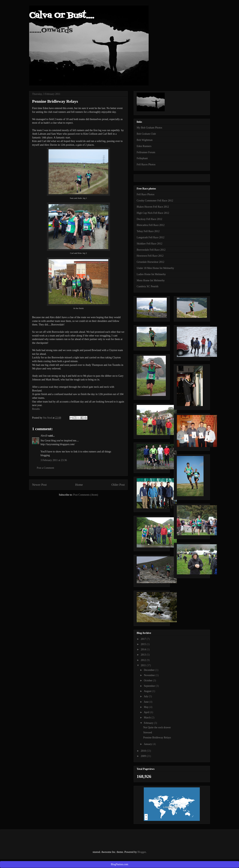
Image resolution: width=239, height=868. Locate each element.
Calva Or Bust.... (62, 16)
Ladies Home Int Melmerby (151, 274)
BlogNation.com (120, 864)
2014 (144, 649)
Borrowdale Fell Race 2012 (151, 250)
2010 (144, 751)
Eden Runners (144, 146)
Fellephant (142, 158)
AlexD (44, 436)
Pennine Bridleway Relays (157, 738)
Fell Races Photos (146, 164)
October (148, 681)
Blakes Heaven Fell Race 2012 (153, 207)
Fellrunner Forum (146, 152)
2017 (144, 639)
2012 (144, 660)
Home (79, 485)
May (146, 707)
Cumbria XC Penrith (148, 286)
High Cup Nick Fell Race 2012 (153, 213)
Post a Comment (45, 468)
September (150, 686)
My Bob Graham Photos (149, 128)
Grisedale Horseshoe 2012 (150, 262)
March (148, 718)
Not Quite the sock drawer (157, 727)
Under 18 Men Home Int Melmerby (155, 268)
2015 (144, 644)
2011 (144, 665)
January (148, 744)
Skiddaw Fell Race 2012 (149, 244)
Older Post (118, 485)
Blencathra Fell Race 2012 (151, 225)
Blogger (142, 852)
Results (36, 409)
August (148, 691)
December (149, 670)
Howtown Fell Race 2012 (150, 256)
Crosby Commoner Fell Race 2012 (155, 201)
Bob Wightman (145, 140)
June (146, 702)
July (146, 696)
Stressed (148, 732)
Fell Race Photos (146, 194)
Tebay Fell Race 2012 (148, 231)
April (147, 712)
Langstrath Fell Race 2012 (150, 237)
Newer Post (39, 485)
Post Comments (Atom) (86, 495)
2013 (144, 655)
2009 (144, 756)
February (149, 723)
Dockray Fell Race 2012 (149, 219)
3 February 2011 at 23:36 (54, 460)
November (150, 675)
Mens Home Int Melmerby (151, 280)
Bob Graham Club (146, 134)
